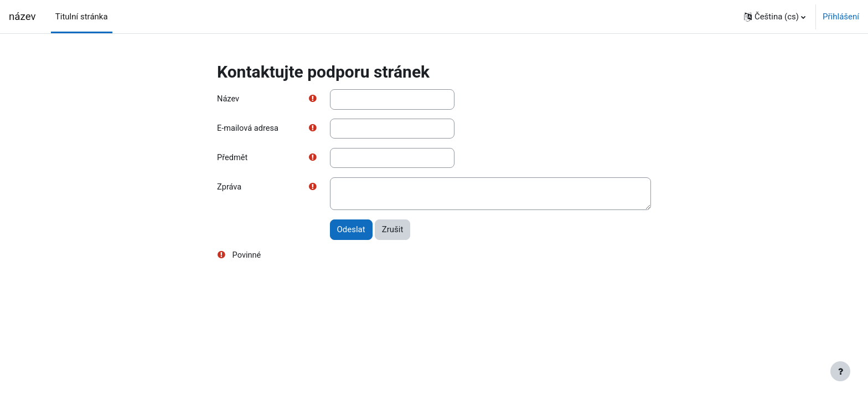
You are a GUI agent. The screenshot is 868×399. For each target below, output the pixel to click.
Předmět (233, 158)
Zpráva (230, 188)
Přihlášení (841, 17)
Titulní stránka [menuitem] (82, 17)
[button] (775, 17)
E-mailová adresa (249, 129)
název (22, 17)
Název (228, 99)
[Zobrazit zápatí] (840, 371)
